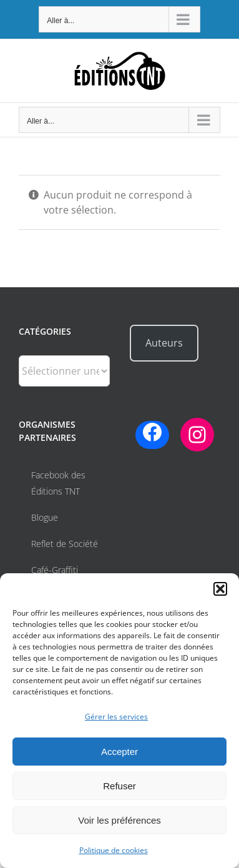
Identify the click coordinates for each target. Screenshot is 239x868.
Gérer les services (116, 717)
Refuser (119, 786)
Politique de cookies (114, 850)
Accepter (119, 752)
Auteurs (164, 343)
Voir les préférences (119, 820)
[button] (220, 589)
